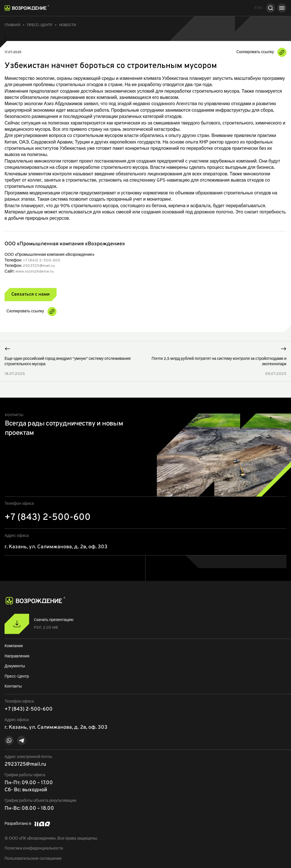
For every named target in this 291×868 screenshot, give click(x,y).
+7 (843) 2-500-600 (41, 260)
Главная (12, 25)
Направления (17, 656)
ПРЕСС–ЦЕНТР (40, 25)
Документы (15, 666)
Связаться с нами (31, 294)
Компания (14, 646)
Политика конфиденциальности (34, 849)
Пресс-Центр (17, 677)
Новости (67, 25)
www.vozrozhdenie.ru (35, 272)
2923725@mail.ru (39, 266)
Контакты (13, 687)
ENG (259, 8)
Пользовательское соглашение (33, 859)
